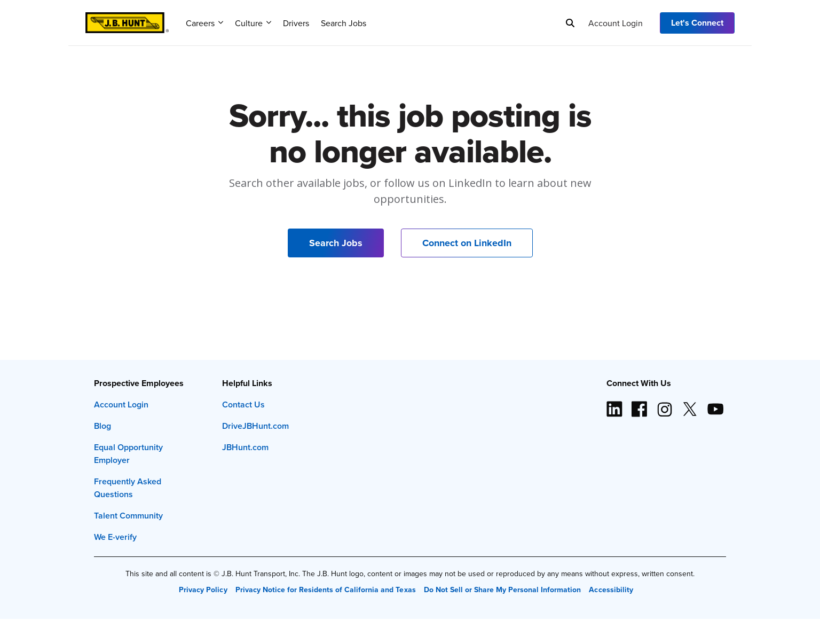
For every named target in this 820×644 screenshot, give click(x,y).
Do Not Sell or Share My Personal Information (503, 590)
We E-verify (115, 537)
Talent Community (128, 516)
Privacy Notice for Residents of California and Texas (326, 590)
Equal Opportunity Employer (128, 454)
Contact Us (243, 405)
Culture (253, 23)
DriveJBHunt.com (255, 426)
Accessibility (611, 590)
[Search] (570, 23)
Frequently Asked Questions (128, 488)
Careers (204, 23)
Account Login (616, 23)
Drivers (296, 23)
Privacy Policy (203, 590)
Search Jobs (344, 23)
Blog (102, 426)
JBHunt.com (245, 447)
